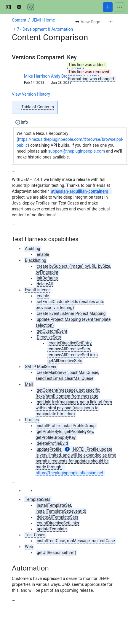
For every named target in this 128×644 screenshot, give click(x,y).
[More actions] (111, 22)
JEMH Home (43, 20)
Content (19, 20)
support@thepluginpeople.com (77, 151)
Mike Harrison (37, 76)
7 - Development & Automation (45, 29)
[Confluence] (31, 7)
